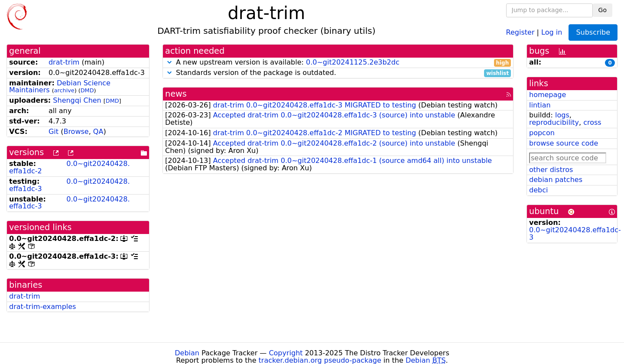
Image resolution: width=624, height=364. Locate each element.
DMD (87, 90)
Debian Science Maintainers (60, 87)
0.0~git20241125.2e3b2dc (353, 62)
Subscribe (593, 32)
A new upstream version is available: (338, 63)
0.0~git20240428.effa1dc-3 (70, 185)
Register (520, 32)
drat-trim (64, 62)
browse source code (564, 143)
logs (562, 115)
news (176, 94)
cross (592, 122)
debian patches (556, 180)
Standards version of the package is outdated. (338, 73)
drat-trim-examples (42, 307)
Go (603, 10)
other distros (551, 170)
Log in (552, 32)
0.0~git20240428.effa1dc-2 (70, 167)
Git (54, 132)
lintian (540, 105)
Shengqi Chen (77, 100)
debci (538, 190)
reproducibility (554, 122)
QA (98, 132)
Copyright (286, 353)
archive (64, 90)
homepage (548, 95)
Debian (187, 353)
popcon (542, 133)
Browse (76, 132)
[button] (169, 62)
